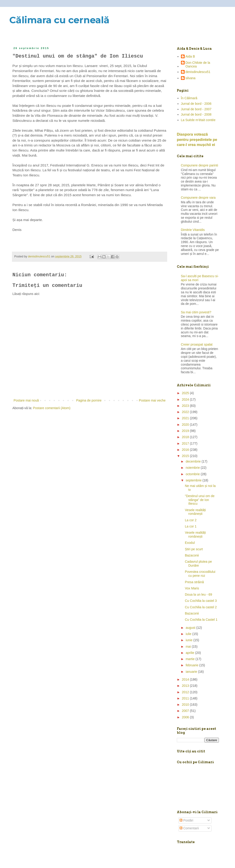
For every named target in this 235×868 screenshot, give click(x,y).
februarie (192, 665)
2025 (186, 393)
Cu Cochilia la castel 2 (201, 607)
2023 (186, 406)
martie (191, 659)
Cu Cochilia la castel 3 (201, 601)
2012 (186, 692)
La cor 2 (191, 520)
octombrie (193, 474)
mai (189, 647)
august (191, 628)
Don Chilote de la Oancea (198, 65)
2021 (186, 418)
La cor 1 (191, 526)
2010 (186, 705)
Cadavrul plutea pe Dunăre (198, 564)
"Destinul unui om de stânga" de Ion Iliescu (200, 500)
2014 (186, 679)
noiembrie (193, 468)
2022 (186, 412)
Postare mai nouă (26, 400)
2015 (186, 456)
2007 (186, 711)
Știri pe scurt (194, 549)
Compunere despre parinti (200, 165)
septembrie (194, 480)
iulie (189, 634)
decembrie (193, 461)
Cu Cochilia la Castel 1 (201, 620)
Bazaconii (192, 555)
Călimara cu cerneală (59, 20)
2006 (186, 717)
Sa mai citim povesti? (196, 312)
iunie (189, 640)
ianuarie (192, 672)
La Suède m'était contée (198, 120)
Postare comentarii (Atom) (52, 408)
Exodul (190, 543)
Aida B (190, 56)
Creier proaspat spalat (197, 344)
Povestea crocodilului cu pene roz (200, 574)
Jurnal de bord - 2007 (196, 109)
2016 (186, 450)
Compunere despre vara (198, 198)
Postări (186, 820)
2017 (186, 443)
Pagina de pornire (89, 400)
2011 (186, 698)
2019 (186, 431)
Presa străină (194, 582)
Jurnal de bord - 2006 (196, 104)
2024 (186, 399)
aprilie (190, 653)
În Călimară (189, 98)
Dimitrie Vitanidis (193, 230)
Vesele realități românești (195, 512)
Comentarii (189, 828)
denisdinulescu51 (198, 72)
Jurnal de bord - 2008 (196, 114)
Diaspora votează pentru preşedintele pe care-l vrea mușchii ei (197, 140)
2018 (186, 437)
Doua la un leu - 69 (198, 594)
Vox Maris (192, 588)
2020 (186, 425)
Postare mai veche (152, 400)
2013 (186, 686)
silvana (191, 78)
